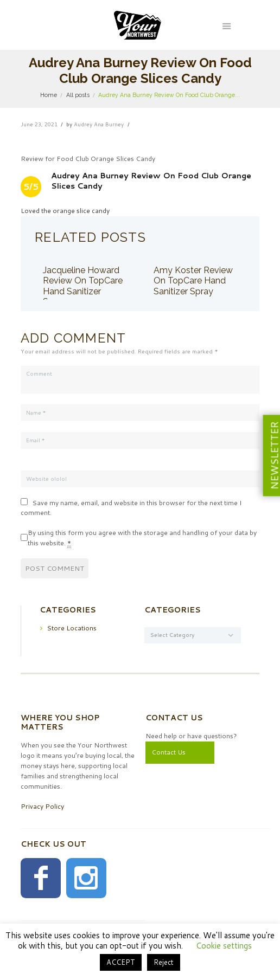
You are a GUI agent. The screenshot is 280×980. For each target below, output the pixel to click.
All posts (78, 95)
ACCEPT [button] (121, 962)
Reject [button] (164, 962)
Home (49, 95)
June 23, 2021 (39, 124)
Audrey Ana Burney (99, 124)
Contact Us (168, 752)
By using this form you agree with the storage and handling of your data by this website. (142, 537)
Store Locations (72, 627)
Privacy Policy (42, 806)
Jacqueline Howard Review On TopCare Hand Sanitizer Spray (83, 286)
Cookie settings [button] (224, 946)
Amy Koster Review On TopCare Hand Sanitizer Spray (193, 281)
